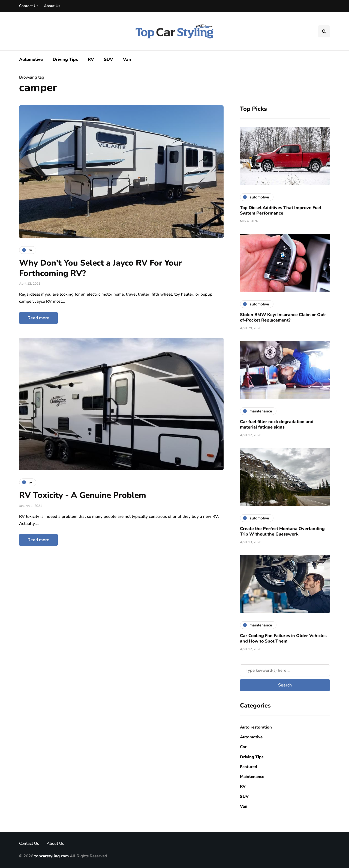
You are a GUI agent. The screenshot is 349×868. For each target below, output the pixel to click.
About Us (52, 6)
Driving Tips (65, 60)
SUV (109, 60)
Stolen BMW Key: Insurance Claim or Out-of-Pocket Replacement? (283, 317)
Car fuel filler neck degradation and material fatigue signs (277, 424)
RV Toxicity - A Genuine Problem (83, 495)
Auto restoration (256, 727)
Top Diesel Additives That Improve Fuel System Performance (281, 210)
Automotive (31, 60)
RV (91, 60)
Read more (38, 318)
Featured (249, 767)
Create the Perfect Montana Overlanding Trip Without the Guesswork (282, 531)
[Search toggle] (324, 31)
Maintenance (252, 777)
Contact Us (29, 6)
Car (243, 747)
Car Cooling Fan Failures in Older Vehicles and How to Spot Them (283, 638)
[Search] (285, 670)
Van (127, 60)
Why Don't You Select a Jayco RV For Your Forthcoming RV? (100, 268)
